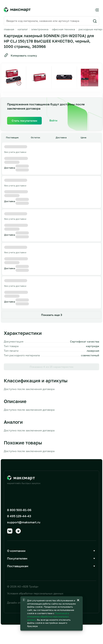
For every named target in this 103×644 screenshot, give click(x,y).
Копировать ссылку (20, 55)
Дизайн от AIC (16, 603)
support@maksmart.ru (24, 522)
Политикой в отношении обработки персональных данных (48, 617)
